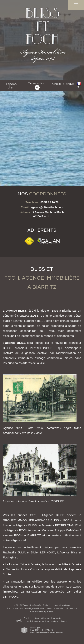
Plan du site (13, 608)
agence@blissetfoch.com (47, 207)
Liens (55, 608)
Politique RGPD (47, 611)
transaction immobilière (26, 581)
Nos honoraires (44, 608)
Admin (62, 608)
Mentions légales (28, 608)
